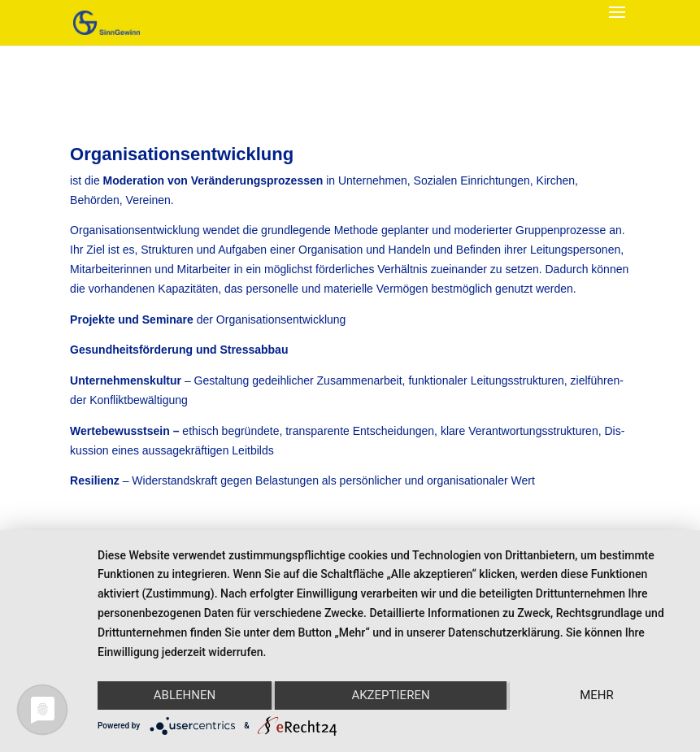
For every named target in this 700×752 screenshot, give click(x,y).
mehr (597, 695)
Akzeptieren (390, 695)
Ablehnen (185, 695)
